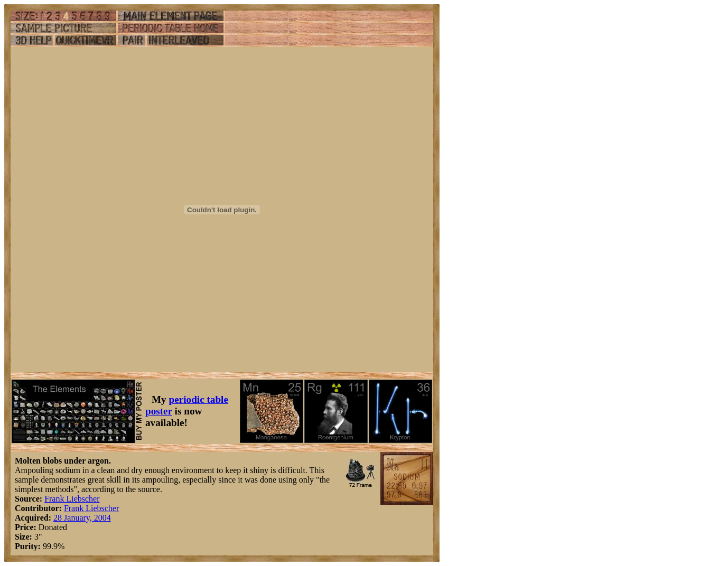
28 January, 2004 (82, 518)
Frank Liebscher (72, 499)
